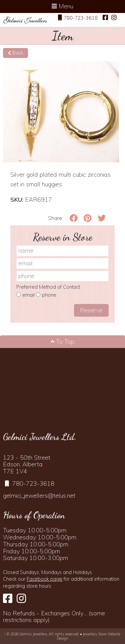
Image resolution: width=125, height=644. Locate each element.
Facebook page (44, 579)
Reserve (91, 310)
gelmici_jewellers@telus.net (39, 495)
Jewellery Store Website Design (89, 636)
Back (16, 53)
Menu (62, 6)
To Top (62, 341)
